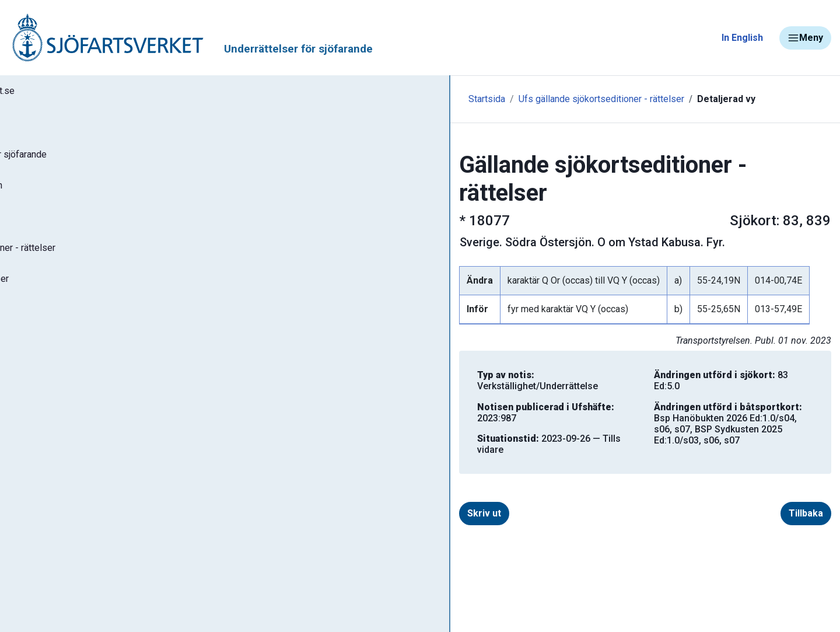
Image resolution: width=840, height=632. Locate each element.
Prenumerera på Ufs (67, 366)
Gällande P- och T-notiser (79, 298)
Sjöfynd (33, 580)
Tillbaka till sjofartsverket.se (83, 93)
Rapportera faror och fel (70, 511)
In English (742, 38)
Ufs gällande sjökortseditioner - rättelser (370, 99)
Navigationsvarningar (64, 477)
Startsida (255, 99)
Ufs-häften (46, 229)
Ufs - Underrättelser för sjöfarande (101, 160)
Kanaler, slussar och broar (74, 546)
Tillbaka (787, 454)
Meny (805, 38)
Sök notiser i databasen (75, 194)
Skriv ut (272, 454)
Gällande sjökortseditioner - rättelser (105, 263)
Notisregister (52, 332)
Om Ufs (38, 401)
